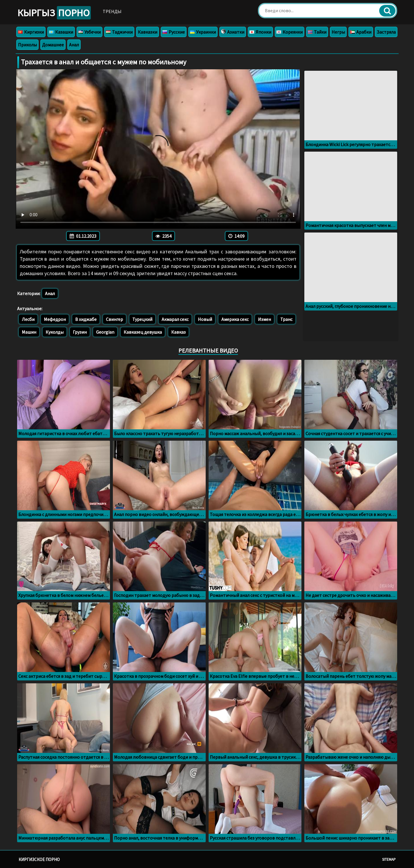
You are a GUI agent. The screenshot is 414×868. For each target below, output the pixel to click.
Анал (74, 45)
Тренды (112, 11)
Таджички (119, 32)
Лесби (28, 319)
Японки (260, 32)
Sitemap (389, 859)
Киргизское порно (39, 859)
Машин (29, 332)
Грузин (80, 332)
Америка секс (235, 319)
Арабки (361, 32)
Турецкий (142, 319)
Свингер (114, 319)
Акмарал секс (175, 319)
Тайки (317, 32)
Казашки (61, 32)
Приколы (27, 45)
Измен (264, 319)
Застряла (386, 32)
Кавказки (148, 32)
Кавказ (178, 332)
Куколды (55, 332)
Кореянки (290, 32)
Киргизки (31, 32)
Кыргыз (54, 13)
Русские (174, 32)
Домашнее (53, 45)
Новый (205, 319)
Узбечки (90, 32)
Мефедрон (55, 319)
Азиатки (233, 32)
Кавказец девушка (143, 332)
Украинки (203, 32)
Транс (286, 319)
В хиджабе (86, 319)
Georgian (105, 332)
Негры (338, 32)
